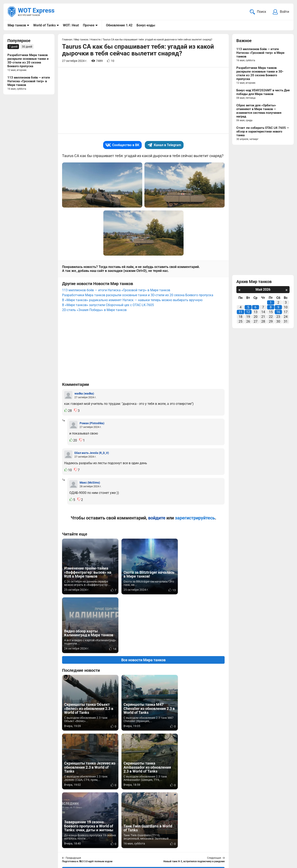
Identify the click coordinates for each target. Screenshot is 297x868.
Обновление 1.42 (119, 25)
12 (248, 312)
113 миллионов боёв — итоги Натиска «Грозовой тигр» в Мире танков (116, 291)
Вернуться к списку (143, 753)
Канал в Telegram (164, 145)
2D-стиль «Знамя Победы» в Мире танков (94, 310)
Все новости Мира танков (143, 602)
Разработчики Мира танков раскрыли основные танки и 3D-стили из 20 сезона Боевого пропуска (138, 295)
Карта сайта (280, 840)
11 (240, 312)
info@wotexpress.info (41, 840)
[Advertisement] (143, 101)
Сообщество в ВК (122, 145)
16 (278, 312)
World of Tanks (44, 25)
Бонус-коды (146, 25)
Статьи (122, 845)
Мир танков (17, 25)
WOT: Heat (71, 25)
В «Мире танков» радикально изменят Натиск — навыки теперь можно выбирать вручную (132, 300)
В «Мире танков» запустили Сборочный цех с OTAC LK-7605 (108, 305)
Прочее (89, 25)
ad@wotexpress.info (57, 845)
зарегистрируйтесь (195, 518)
